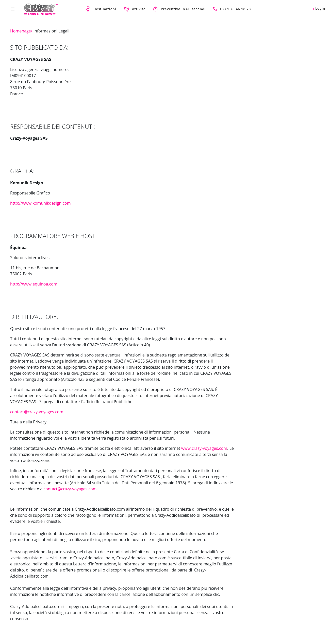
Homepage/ (21, 31)
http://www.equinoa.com (34, 284)
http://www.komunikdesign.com (40, 203)
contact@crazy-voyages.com (37, 412)
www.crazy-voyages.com (204, 448)
